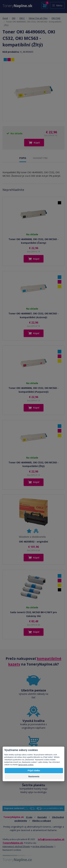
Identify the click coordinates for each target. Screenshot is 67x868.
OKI (14, 18)
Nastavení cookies (12, 850)
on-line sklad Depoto (43, 846)
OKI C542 (56, 18)
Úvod (5, 18)
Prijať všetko (34, 770)
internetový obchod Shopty (16, 846)
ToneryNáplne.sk (13, 843)
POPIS (23, 158)
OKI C (22, 18)
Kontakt (42, 817)
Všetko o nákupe (41, 821)
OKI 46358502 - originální (33, 542)
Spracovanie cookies (26, 765)
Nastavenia (34, 776)
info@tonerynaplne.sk (51, 839)
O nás (29, 817)
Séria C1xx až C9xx (38, 18)
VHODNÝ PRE (40, 158)
